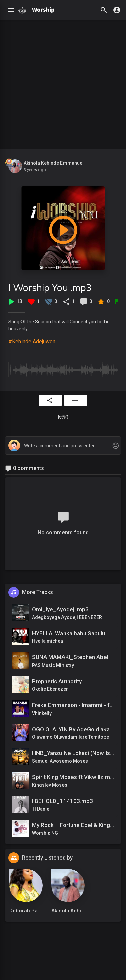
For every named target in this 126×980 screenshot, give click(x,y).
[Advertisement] (63, 83)
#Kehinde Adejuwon (32, 341)
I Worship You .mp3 (50, 287)
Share (50, 400)
